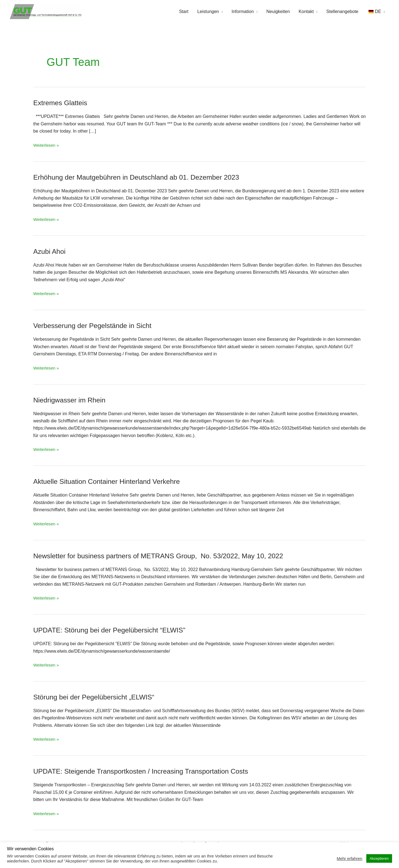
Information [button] (243, 12)
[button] (376, 12)
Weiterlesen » (47, 145)
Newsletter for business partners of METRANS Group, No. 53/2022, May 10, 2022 (165, 556)
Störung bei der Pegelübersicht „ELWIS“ (97, 697)
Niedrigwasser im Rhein (71, 400)
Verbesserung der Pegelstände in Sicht (96, 326)
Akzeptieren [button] (379, 858)
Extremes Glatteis (62, 103)
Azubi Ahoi (50, 252)
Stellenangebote (342, 12)
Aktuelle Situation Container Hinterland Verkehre (111, 482)
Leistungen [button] (208, 12)
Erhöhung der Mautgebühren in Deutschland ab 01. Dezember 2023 (142, 177)
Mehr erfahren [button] (349, 859)
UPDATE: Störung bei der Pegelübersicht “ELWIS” (113, 631)
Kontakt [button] (306, 12)
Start (184, 12)
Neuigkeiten (278, 12)
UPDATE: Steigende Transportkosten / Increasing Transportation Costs (146, 772)
